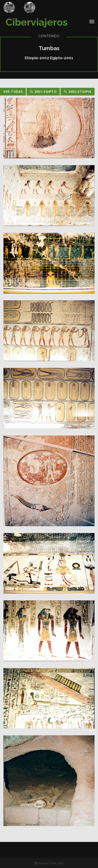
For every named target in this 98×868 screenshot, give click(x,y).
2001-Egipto (43, 92)
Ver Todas (13, 92)
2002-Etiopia (78, 92)
